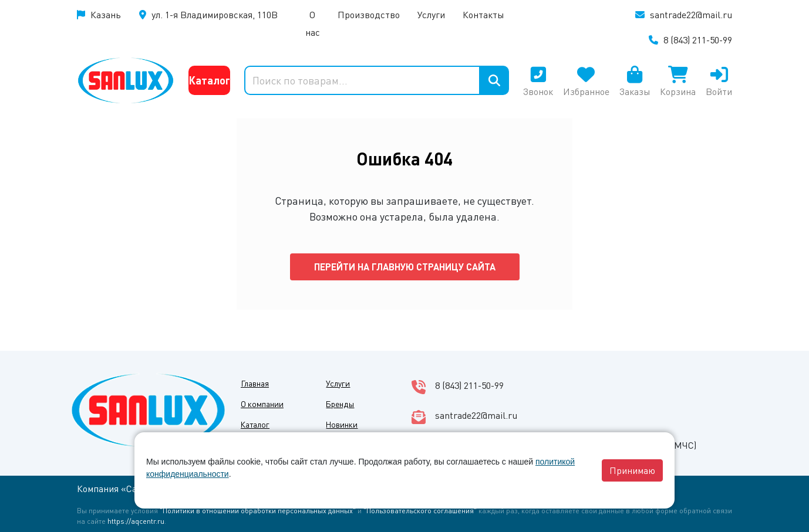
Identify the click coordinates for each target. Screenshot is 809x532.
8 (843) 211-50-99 (698, 40)
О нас (313, 23)
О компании (262, 404)
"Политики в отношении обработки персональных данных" (258, 510)
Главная (255, 383)
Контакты (483, 14)
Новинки (342, 424)
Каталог (209, 80)
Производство (369, 14)
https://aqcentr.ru (136, 521)
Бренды (340, 404)
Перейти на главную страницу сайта (405, 267)
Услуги (431, 14)
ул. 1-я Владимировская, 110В (215, 14)
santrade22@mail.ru (691, 14)
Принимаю (632, 470)
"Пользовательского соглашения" (420, 510)
